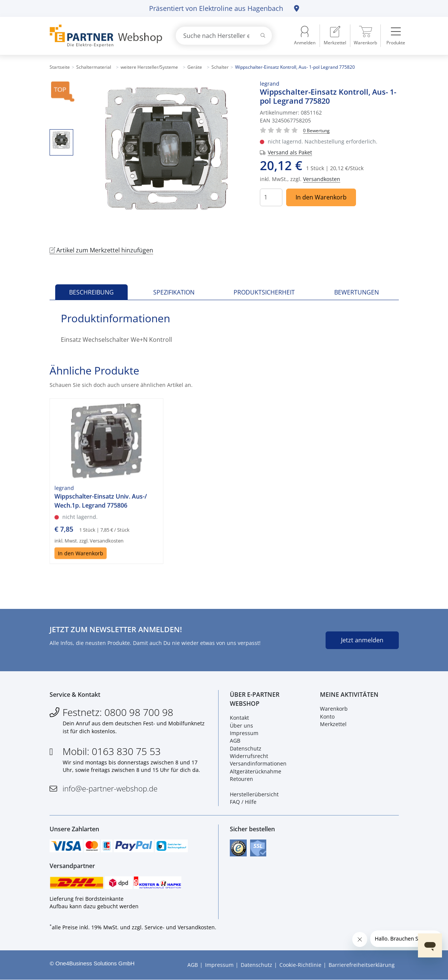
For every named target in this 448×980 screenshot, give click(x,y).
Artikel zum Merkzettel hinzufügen (101, 250)
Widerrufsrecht (249, 756)
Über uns (241, 726)
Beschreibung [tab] (91, 292)
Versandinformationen (258, 764)
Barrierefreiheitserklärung (362, 965)
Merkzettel (333, 724)
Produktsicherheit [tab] (264, 292)
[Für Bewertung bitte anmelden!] (316, 130)
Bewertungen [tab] (357, 292)
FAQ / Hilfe (243, 802)
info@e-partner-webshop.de (110, 789)
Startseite (60, 67)
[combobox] (224, 36)
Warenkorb (334, 709)
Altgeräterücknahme (256, 771)
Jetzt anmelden (362, 640)
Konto (327, 717)
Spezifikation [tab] (174, 292)
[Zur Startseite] (104, 36)
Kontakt (239, 718)
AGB (235, 741)
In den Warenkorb (321, 197)
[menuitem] (335, 36)
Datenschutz (246, 748)
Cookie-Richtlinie (300, 965)
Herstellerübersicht (254, 794)
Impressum (244, 733)
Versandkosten (322, 179)
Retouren (241, 779)
